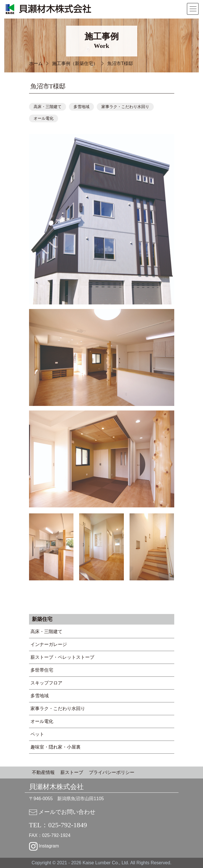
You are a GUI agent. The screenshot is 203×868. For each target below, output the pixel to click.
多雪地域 (81, 107)
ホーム (36, 63)
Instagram (44, 846)
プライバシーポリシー (112, 772)
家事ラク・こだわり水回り (125, 107)
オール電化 (44, 118)
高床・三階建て (48, 107)
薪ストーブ (72, 772)
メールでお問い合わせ (62, 812)
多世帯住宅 (42, 670)
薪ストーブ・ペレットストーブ (62, 657)
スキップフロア (46, 683)
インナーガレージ (49, 644)
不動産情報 (43, 772)
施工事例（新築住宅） (75, 63)
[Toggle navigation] (193, 9)
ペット (37, 734)
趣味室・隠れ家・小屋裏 (56, 747)
